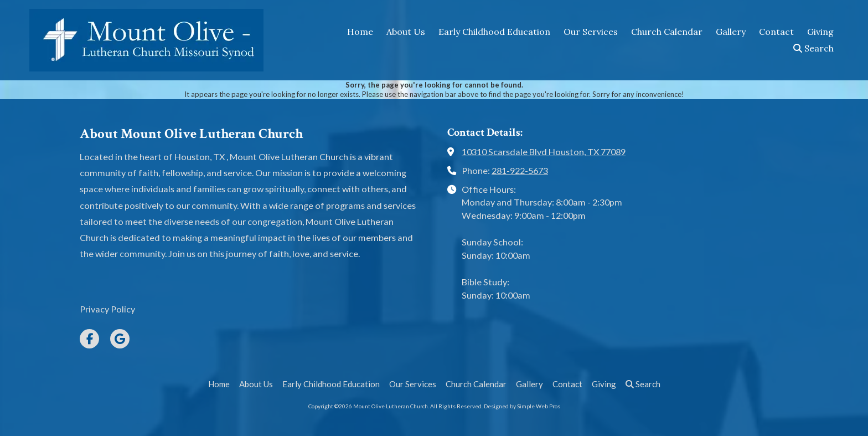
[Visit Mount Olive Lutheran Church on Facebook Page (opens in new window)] (89, 339)
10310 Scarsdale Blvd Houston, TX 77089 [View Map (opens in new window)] (544, 152)
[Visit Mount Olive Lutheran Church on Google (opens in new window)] (120, 339)
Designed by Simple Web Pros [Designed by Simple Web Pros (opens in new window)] (522, 406)
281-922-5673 (520, 170)
